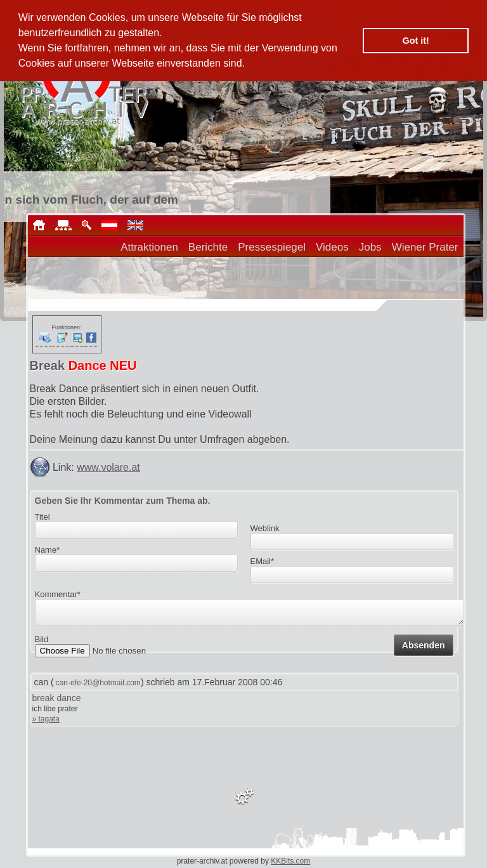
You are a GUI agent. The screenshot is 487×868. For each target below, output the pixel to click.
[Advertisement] (302, 334)
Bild (42, 643)
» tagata (46, 719)
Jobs (370, 247)
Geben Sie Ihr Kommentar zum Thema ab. (123, 501)
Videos (332, 247)
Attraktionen (149, 247)
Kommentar (58, 594)
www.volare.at (108, 467)
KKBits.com (290, 861)
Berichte (208, 247)
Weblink (265, 528)
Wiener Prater (425, 247)
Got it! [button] (416, 41)
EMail (263, 561)
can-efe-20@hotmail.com (98, 683)
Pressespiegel (272, 247)
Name (48, 550)
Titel (42, 517)
